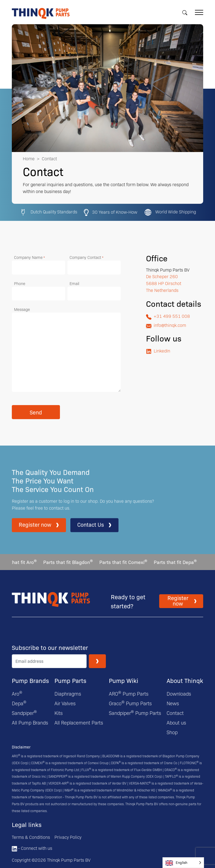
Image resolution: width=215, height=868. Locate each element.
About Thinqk (185, 680)
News (173, 703)
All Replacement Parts (79, 722)
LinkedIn (158, 351)
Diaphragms (68, 694)
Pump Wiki (124, 680)
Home (29, 158)
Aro (17, 694)
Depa (19, 703)
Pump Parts (70, 680)
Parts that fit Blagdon (70, 562)
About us (176, 722)
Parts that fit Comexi (125, 562)
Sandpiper (24, 713)
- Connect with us (32, 848)
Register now (39, 530)
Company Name (29, 257)
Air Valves (65, 703)
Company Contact (86, 257)
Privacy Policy (68, 837)
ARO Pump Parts (129, 694)
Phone (20, 283)
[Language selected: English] (183, 863)
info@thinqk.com (166, 325)
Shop (172, 732)
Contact (175, 713)
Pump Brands (30, 680)
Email (74, 283)
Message (22, 309)
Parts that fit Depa (177, 562)
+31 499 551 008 (168, 316)
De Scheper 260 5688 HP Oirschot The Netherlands (164, 283)
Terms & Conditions (31, 837)
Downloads (179, 694)
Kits (59, 713)
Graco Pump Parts (130, 703)
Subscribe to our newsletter (50, 647)
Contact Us (94, 530)
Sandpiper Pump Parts (135, 713)
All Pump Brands (30, 722)
